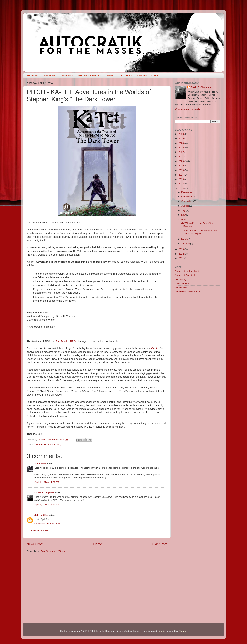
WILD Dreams (182, 287)
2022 (181, 152)
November (187, 197)
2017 (181, 175)
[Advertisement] (198, 350)
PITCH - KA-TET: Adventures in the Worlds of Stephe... (199, 232)
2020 (181, 161)
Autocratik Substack (185, 275)
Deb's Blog (181, 279)
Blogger (183, 631)
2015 (181, 184)
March (185, 239)
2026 (181, 134)
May (184, 215)
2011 (181, 258)
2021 (181, 157)
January (186, 244)
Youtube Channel (147, 75)
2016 (181, 179)
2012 (181, 254)
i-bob (162, 631)
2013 (181, 249)
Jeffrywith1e (41, 515)
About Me (32, 75)
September (187, 201)
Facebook (49, 75)
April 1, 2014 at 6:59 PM (47, 504)
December (187, 192)
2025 (181, 139)
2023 (181, 148)
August (185, 206)
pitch (37, 445)
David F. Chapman (44, 492)
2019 (181, 166)
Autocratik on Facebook (187, 271)
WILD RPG (125, 75)
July (184, 210)
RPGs (110, 75)
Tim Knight (40, 464)
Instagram (67, 75)
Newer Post (35, 544)
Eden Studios (182, 283)
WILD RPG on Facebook (188, 292)
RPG (43, 445)
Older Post (160, 544)
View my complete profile (188, 109)
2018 (181, 170)
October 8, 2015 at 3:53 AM (48, 524)
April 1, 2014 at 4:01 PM (47, 482)
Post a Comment (40, 530)
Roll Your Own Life (90, 75)
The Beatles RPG (66, 341)
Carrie (155, 348)
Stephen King (54, 445)
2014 (181, 188)
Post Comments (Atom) (53, 551)
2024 (181, 143)
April (184, 219)
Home (98, 544)
